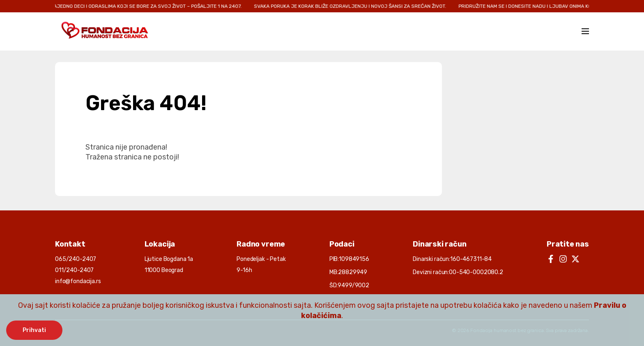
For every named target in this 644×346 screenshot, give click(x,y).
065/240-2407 (76, 259)
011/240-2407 (74, 270)
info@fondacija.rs (78, 281)
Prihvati (34, 330)
